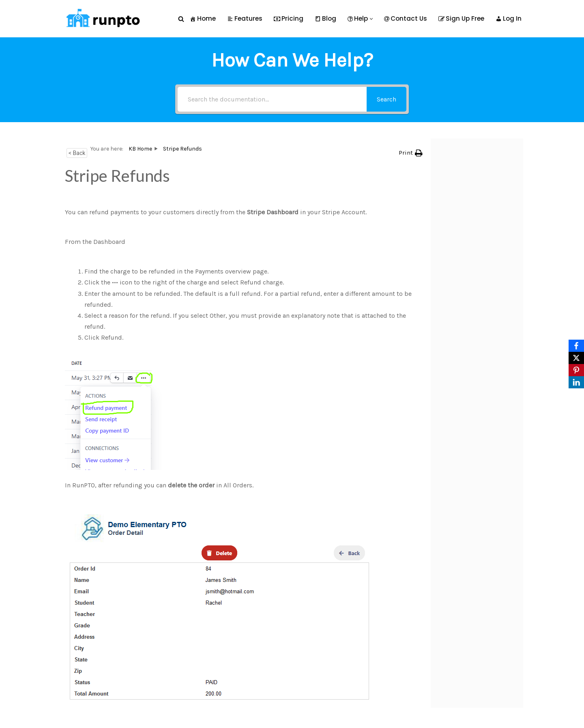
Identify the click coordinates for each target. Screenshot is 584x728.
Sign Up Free (461, 18)
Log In (509, 18)
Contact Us (406, 18)
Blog (325, 18)
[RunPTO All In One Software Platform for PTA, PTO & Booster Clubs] (101, 19)
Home (203, 18)
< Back (77, 153)
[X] (576, 358)
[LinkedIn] (576, 382)
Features (245, 18)
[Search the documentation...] (272, 99)
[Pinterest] (576, 370)
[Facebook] (576, 346)
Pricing (289, 18)
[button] (371, 19)
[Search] (181, 19)
